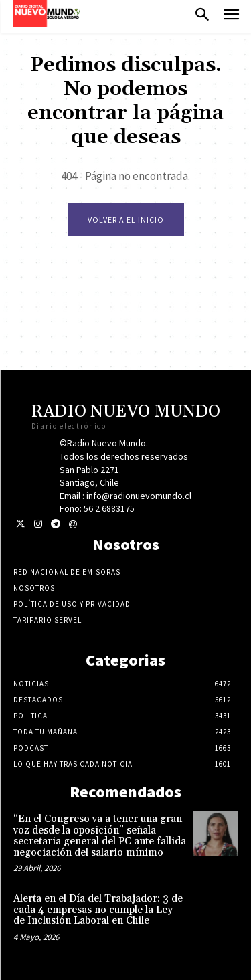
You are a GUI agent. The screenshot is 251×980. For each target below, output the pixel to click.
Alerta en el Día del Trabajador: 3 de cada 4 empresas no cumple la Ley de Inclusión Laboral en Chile (98, 910)
